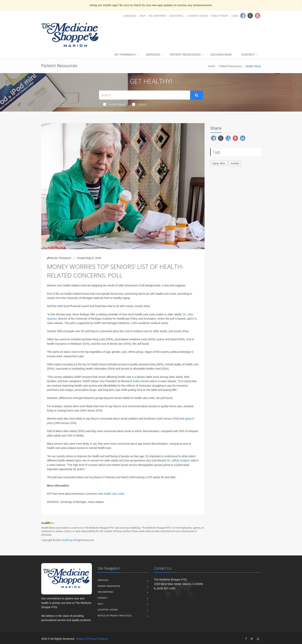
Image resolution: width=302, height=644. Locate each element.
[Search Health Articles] (145, 95)
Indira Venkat (141, 381)
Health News (114, 104)
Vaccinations (221, 55)
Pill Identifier (157, 16)
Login (235, 16)
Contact (248, 55)
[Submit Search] (197, 95)
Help (143, 16)
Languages (130, 16)
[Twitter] (252, 639)
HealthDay (67, 540)
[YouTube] (258, 639)
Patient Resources (185, 55)
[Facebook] (246, 639)
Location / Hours (197, 16)
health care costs (114, 494)
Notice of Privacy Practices (115, 616)
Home (212, 66)
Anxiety (235, 163)
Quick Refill (177, 16)
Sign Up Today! (220, 16)
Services (153, 55)
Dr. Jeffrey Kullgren (179, 460)
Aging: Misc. (219, 163)
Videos (139, 104)
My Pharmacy (125, 55)
